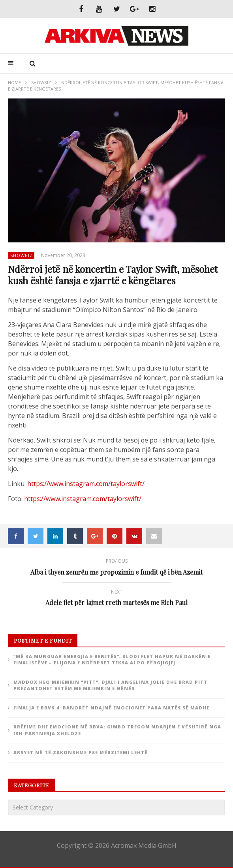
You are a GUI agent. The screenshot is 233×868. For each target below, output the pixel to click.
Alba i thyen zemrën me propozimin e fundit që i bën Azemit (116, 568)
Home (14, 82)
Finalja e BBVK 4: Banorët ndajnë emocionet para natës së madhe (111, 708)
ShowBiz (41, 82)
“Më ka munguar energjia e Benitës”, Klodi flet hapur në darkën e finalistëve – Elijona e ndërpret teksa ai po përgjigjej (112, 660)
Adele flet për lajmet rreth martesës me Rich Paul (116, 599)
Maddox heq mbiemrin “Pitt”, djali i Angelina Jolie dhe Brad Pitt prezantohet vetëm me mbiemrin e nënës (110, 685)
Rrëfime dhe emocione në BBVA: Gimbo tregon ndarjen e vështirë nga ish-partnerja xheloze (117, 730)
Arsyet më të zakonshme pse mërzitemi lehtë (81, 752)
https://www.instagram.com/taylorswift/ (86, 484)
